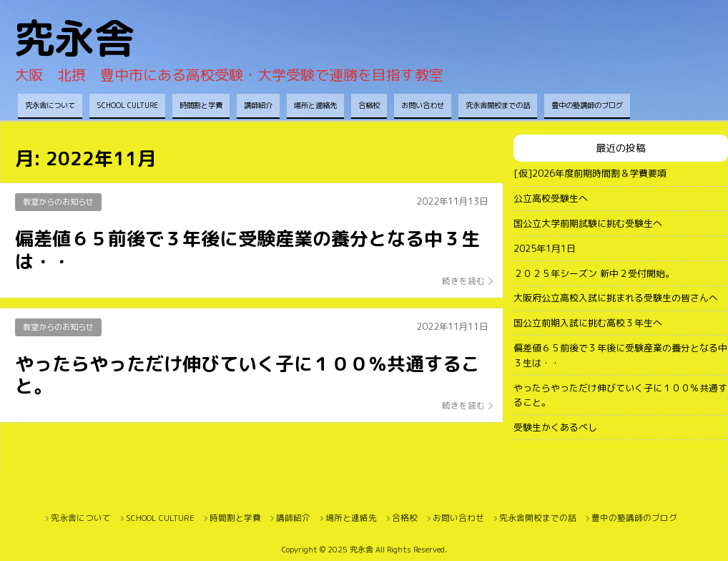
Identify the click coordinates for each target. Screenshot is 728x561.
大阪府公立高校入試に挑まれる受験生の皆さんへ (616, 298)
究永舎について (50, 105)
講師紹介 (258, 105)
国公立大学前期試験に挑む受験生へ (588, 223)
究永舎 (74, 38)
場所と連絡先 (315, 105)
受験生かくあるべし (555, 427)
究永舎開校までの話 (498, 105)
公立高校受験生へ (551, 198)
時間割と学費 (201, 105)
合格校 (369, 105)
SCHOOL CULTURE (127, 105)
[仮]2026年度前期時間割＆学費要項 (590, 173)
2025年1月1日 (545, 248)
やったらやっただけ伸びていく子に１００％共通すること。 (620, 395)
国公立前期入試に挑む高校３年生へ (588, 323)
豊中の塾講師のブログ (587, 105)
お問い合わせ (423, 105)
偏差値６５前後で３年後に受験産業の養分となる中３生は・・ (620, 355)
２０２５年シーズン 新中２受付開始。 (594, 273)
